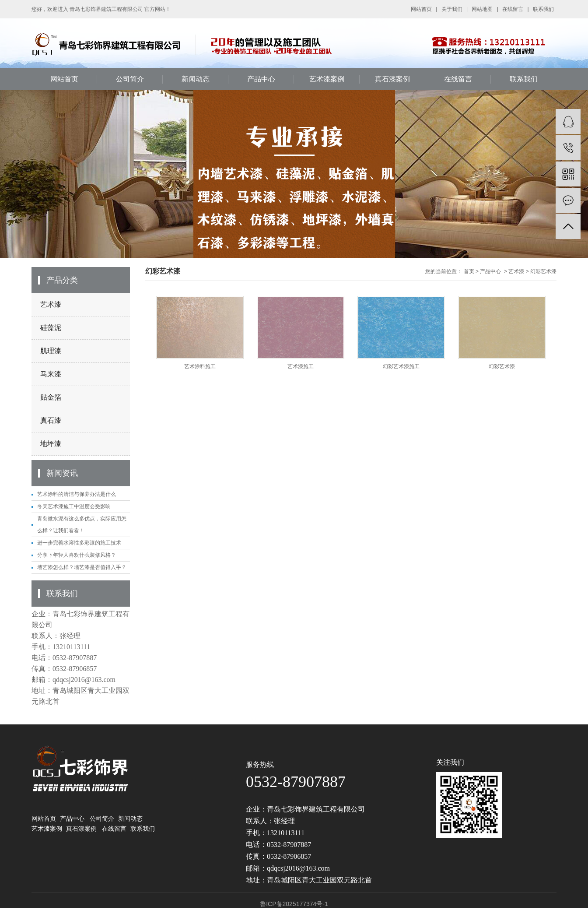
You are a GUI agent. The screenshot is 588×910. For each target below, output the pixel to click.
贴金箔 (51, 397)
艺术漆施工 (301, 366)
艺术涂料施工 (200, 366)
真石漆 (51, 420)
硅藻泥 (51, 328)
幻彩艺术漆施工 (401, 366)
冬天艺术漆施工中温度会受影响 (74, 506)
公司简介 (130, 79)
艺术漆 (51, 304)
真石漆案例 (392, 79)
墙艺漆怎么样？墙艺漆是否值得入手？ (82, 567)
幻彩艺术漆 (543, 271)
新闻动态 (196, 79)
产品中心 (261, 79)
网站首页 (421, 9)
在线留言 (513, 9)
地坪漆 (51, 444)
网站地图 (482, 9)
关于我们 (452, 9)
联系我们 (543, 9)
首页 (469, 271)
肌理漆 (51, 351)
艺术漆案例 (327, 79)
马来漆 (51, 374)
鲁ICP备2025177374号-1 (294, 904)
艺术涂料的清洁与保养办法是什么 (77, 494)
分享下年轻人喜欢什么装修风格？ (77, 555)
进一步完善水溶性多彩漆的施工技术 (79, 543)
